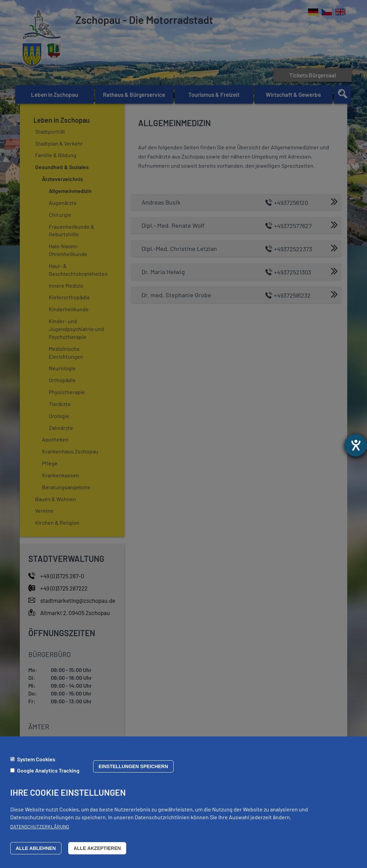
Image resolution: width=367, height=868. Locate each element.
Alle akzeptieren (97, 848)
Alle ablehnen (36, 848)
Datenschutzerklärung (40, 827)
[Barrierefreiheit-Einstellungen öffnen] (356, 445)
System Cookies (36, 759)
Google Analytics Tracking (48, 770)
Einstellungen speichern (133, 766)
